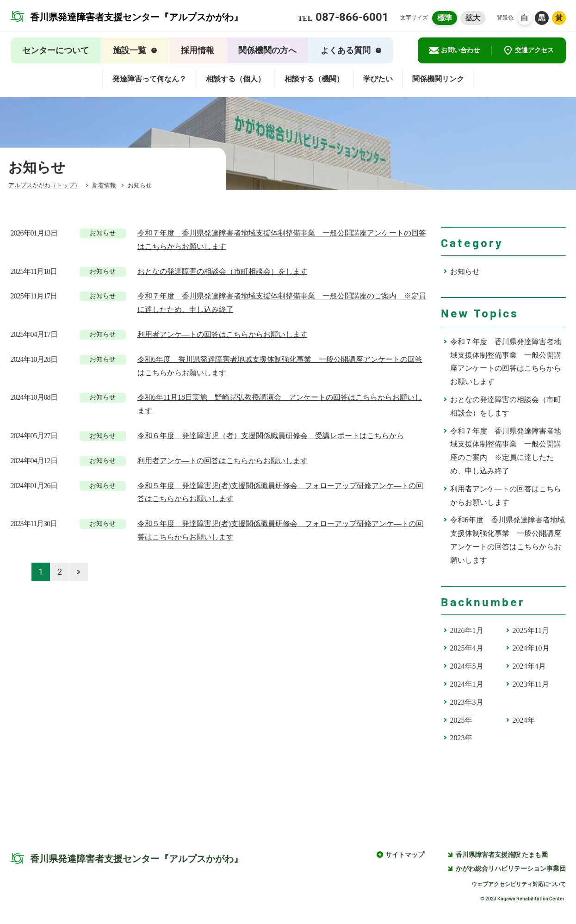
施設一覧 (135, 50)
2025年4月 (467, 648)
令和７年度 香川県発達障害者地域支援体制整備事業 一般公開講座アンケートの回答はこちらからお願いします (506, 362)
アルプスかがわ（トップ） (44, 185)
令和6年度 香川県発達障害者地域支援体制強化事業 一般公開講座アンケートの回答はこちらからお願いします (508, 540)
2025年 (461, 720)
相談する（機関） (314, 79)
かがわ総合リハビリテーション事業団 (507, 869)
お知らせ (465, 271)
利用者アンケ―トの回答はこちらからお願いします (506, 496)
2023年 (461, 738)
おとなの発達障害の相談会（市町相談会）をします (506, 406)
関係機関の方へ (267, 50)
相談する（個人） (235, 79)
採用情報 (198, 50)
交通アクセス (529, 50)
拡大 (473, 18)
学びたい (378, 79)
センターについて (56, 50)
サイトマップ (405, 855)
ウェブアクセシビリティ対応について (519, 884)
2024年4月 (529, 666)
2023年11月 (531, 684)
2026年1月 (467, 630)
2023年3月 (467, 702)
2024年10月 (531, 648)
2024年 (524, 720)
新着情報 (104, 185)
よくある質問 (351, 50)
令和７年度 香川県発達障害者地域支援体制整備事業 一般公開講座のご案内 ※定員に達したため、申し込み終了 (506, 451)
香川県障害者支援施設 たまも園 (498, 855)
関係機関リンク (438, 79)
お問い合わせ (455, 50)
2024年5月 (467, 666)
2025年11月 (531, 630)
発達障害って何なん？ (149, 79)
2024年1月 (467, 684)
